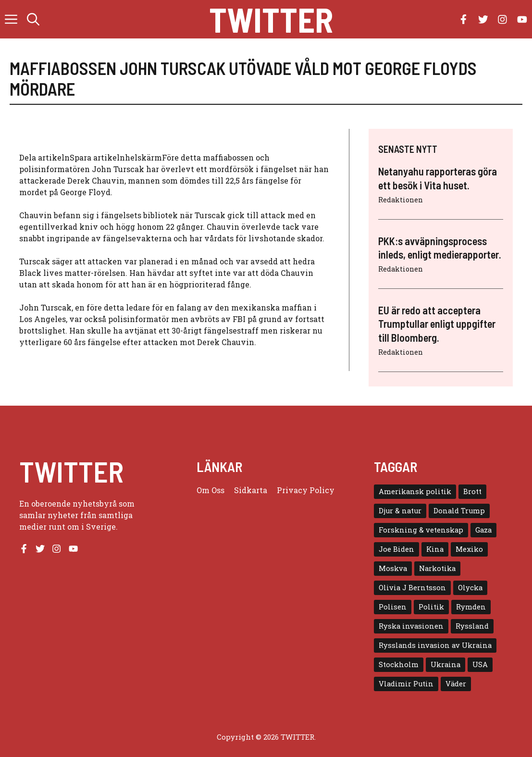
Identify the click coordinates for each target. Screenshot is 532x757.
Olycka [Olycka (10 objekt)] (470, 588)
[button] (33, 19)
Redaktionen (401, 200)
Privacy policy (306, 490)
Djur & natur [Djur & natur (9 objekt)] (400, 511)
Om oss (210, 490)
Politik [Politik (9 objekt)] (431, 607)
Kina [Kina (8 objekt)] (435, 549)
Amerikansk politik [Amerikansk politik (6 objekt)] (415, 491)
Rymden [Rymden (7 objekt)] (471, 607)
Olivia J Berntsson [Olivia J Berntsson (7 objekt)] (412, 588)
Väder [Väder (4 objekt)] (456, 684)
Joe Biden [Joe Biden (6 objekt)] (396, 549)
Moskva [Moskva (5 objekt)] (393, 568)
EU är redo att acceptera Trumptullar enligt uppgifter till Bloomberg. (437, 324)
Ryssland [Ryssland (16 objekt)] (472, 626)
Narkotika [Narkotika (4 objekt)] (437, 568)
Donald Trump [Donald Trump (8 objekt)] (459, 511)
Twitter (271, 19)
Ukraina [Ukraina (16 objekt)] (445, 664)
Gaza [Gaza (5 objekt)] (483, 530)
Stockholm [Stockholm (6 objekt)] (399, 664)
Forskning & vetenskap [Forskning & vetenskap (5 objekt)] (421, 530)
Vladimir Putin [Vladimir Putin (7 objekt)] (406, 684)
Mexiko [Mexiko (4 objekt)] (469, 549)
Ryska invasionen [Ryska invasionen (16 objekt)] (411, 626)
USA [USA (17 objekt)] (480, 664)
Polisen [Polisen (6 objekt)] (393, 607)
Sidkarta (251, 490)
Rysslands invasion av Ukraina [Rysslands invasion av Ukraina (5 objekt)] (435, 645)
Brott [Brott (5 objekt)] (472, 491)
